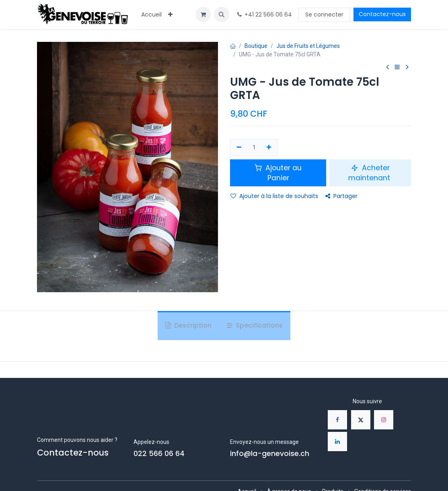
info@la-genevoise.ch (270, 454)
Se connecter (324, 14)
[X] (361, 420)
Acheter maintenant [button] (370, 173)
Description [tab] (188, 325)
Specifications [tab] (255, 325)
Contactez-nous (382, 14)
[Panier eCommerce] (203, 14)
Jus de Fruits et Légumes (308, 46)
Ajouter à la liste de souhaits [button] (274, 196)
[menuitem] (151, 15)
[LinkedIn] (337, 441)
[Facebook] (337, 420)
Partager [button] (341, 196)
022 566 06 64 (159, 454)
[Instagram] (384, 420)
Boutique (256, 46)
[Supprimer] (239, 148)
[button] (222, 14)
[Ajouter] (269, 148)
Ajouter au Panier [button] (278, 173)
